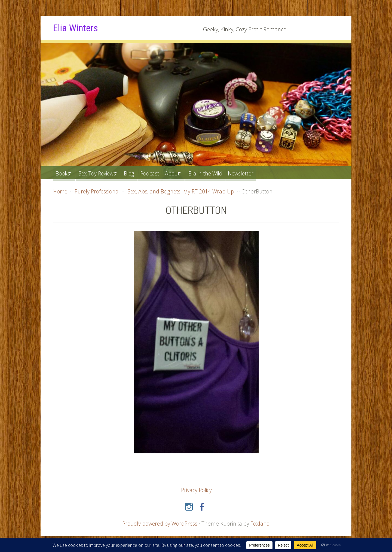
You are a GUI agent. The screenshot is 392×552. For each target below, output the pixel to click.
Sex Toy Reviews (102, 173)
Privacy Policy (196, 490)
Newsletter (262, 173)
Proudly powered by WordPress (160, 523)
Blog (138, 173)
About (186, 173)
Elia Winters (77, 28)
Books (64, 173)
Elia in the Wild (223, 173)
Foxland (261, 523)
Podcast (161, 173)
